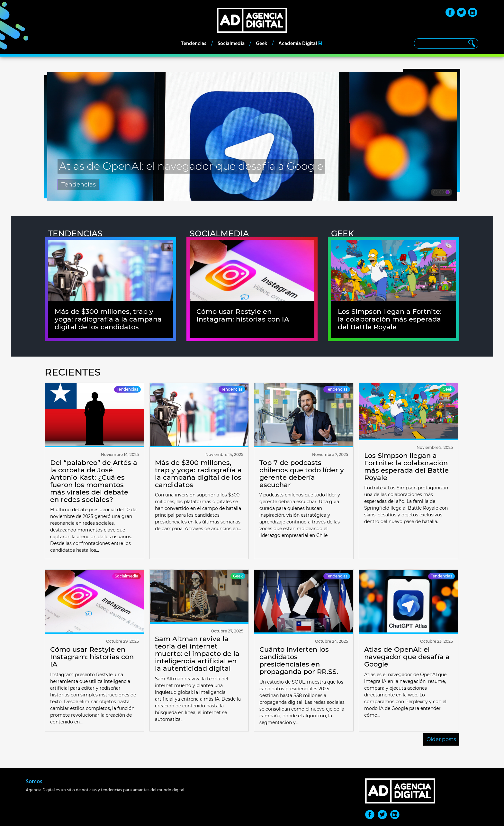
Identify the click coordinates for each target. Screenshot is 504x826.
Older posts (441, 739)
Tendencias (194, 43)
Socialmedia (231, 43)
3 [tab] (448, 193)
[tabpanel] (252, 136)
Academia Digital (298, 43)
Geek (261, 43)
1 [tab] (435, 193)
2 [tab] (441, 193)
